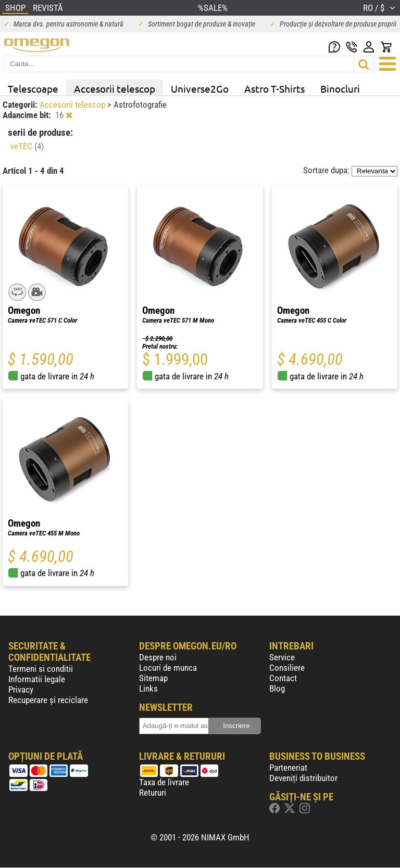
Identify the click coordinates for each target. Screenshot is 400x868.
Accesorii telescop (115, 88)
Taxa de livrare (164, 782)
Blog (277, 688)
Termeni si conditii (41, 669)
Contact (283, 678)
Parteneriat (288, 768)
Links (148, 688)
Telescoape (33, 88)
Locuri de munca (168, 668)
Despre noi (158, 657)
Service (282, 657)
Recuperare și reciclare (48, 700)
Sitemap (153, 678)
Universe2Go (200, 88)
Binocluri (340, 88)
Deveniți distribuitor (303, 778)
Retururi (153, 793)
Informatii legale (37, 679)
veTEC (27, 146)
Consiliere (287, 668)
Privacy (21, 690)
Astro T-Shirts (274, 88)
